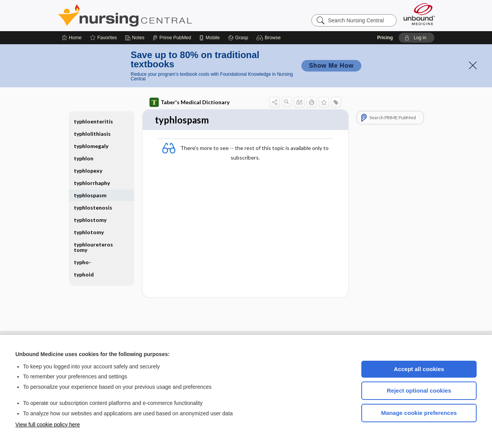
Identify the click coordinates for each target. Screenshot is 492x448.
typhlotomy (89, 232)
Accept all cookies (419, 369)
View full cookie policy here (48, 425)
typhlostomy (90, 220)
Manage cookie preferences (419, 413)
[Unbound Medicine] (419, 14)
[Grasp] (238, 38)
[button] (270, 38)
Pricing (385, 38)
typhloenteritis (93, 121)
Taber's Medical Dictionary (189, 102)
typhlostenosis (93, 207)
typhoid (84, 274)
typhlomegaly (91, 146)
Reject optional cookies (419, 391)
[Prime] (172, 38)
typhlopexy (88, 171)
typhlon (84, 158)
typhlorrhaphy (92, 183)
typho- (82, 262)
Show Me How (331, 66)
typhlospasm (90, 195)
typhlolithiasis (92, 134)
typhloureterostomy (93, 247)
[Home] (72, 38)
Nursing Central (154, 15)
